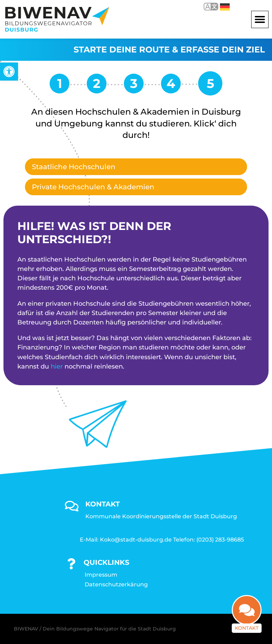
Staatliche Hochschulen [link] (74, 167)
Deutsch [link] (225, 7)
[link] (9, 72)
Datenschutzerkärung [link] (116, 584)
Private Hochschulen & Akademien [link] (93, 187)
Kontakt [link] (247, 632)
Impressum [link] (101, 575)
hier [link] (57, 366)
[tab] (136, 167)
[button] (260, 19)
